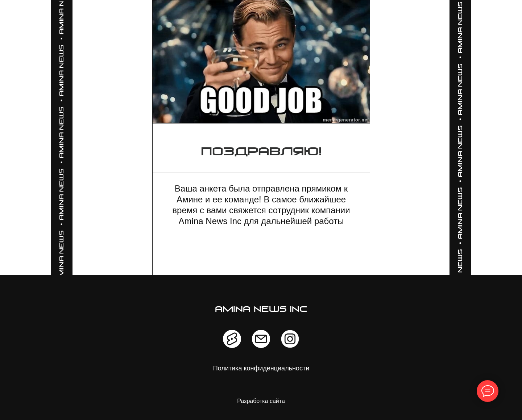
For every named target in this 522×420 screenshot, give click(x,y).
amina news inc (261, 310)
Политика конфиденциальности (261, 368)
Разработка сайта (261, 401)
